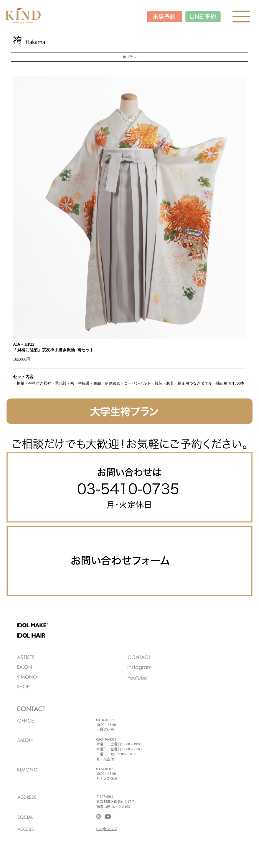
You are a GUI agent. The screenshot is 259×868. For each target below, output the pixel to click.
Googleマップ (107, 829)
